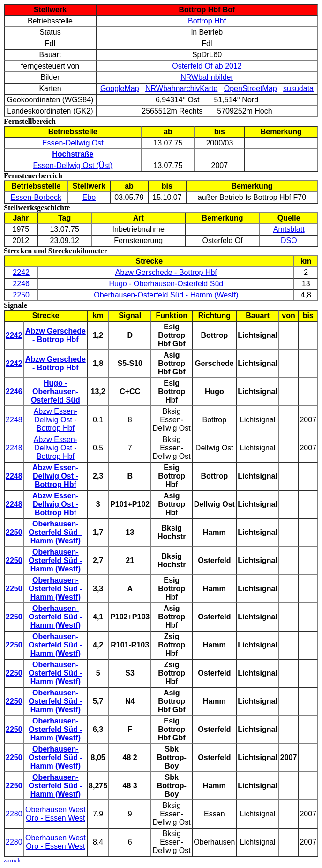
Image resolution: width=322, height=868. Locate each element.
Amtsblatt (289, 229)
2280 (14, 814)
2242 (21, 272)
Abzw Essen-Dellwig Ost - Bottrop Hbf (56, 420)
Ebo (89, 197)
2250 (21, 295)
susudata (298, 88)
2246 (21, 284)
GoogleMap (120, 88)
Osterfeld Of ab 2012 (207, 66)
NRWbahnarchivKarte (181, 88)
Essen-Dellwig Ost (73, 143)
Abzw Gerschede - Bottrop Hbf (166, 272)
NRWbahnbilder (207, 77)
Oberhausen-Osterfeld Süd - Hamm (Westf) (166, 295)
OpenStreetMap (251, 88)
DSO (289, 240)
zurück (12, 860)
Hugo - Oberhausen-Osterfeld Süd (166, 284)
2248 (14, 420)
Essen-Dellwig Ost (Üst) (73, 165)
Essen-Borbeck (36, 197)
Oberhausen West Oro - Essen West (56, 814)
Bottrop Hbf (207, 21)
